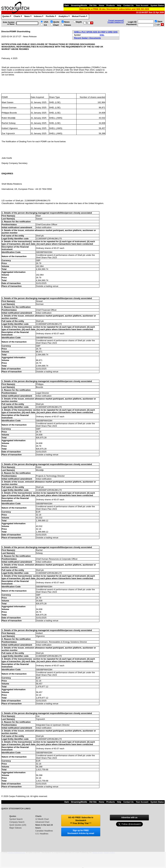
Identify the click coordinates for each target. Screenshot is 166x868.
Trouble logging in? (116, 22)
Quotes (7, 17)
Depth (79, 22)
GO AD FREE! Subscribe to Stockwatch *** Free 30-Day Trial (81, 820)
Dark (67, 6)
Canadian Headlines (44, 831)
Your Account (142, 6)
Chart (56, 25)
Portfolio (51, 17)
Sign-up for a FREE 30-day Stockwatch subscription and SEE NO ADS (114, 9)
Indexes (39, 17)
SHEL (102, 35)
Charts (18, 17)
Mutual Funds (80, 17)
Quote (56, 22)
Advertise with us (129, 818)
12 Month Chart (42, 819)
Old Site (93, 6)
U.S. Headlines (42, 834)
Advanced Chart (42, 822)
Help (119, 6)
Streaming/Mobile (79, 6)
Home (102, 6)
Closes (68, 25)
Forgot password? (116, 20)
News (28, 17)
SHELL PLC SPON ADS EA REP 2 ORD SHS (96, 32)
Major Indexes (15, 828)
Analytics (64, 17)
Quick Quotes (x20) (18, 825)
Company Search (17, 822)
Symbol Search (16, 819)
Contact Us (128, 6)
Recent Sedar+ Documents (87, 38)
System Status (157, 6)
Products (111, 6)
